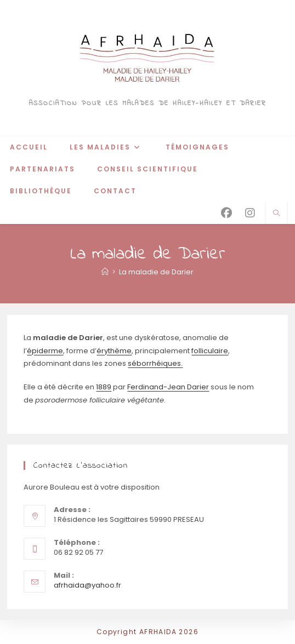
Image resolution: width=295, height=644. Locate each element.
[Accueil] (105, 272)
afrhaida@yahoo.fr (87, 585)
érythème (114, 351)
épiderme (45, 351)
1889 (104, 387)
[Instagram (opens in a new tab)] (250, 213)
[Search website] (276, 214)
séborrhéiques (154, 363)
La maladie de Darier (156, 272)
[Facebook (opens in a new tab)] (226, 213)
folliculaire (210, 351)
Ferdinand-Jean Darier (168, 387)
